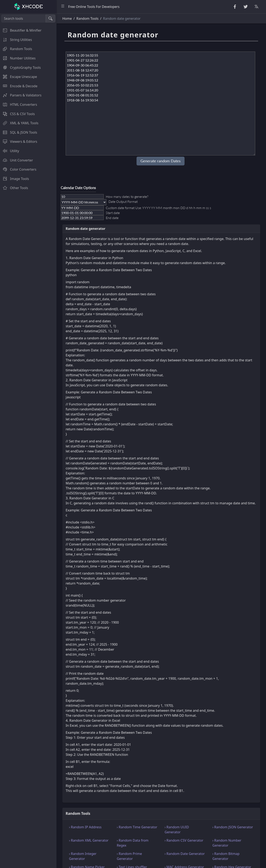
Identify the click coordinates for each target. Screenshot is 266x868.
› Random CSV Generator (184, 840)
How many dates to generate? (127, 196)
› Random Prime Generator (129, 856)
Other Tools (14, 188)
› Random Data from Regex (133, 843)
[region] (28, 441)
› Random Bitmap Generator (226, 856)
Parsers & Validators (21, 95)
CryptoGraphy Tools (20, 68)
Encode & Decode (19, 86)
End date (112, 218)
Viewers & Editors (19, 142)
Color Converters (18, 169)
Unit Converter (17, 160)
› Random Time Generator (137, 827)
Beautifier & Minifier (21, 30)
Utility (10, 151)
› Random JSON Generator (233, 827)
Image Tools (14, 179)
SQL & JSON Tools (19, 132)
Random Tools (16, 49)
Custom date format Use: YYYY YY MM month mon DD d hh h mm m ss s (158, 208)
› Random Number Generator (227, 843)
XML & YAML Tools (19, 123)
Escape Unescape (18, 77)
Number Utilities (18, 58)
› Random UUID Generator (177, 830)
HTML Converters (18, 105)
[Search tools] (24, 18)
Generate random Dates (161, 161)
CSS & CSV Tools (17, 114)
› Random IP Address (85, 827)
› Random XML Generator (89, 840)
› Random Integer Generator (83, 856)
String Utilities (16, 40)
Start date (113, 213)
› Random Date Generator (185, 854)
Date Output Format (123, 201)
